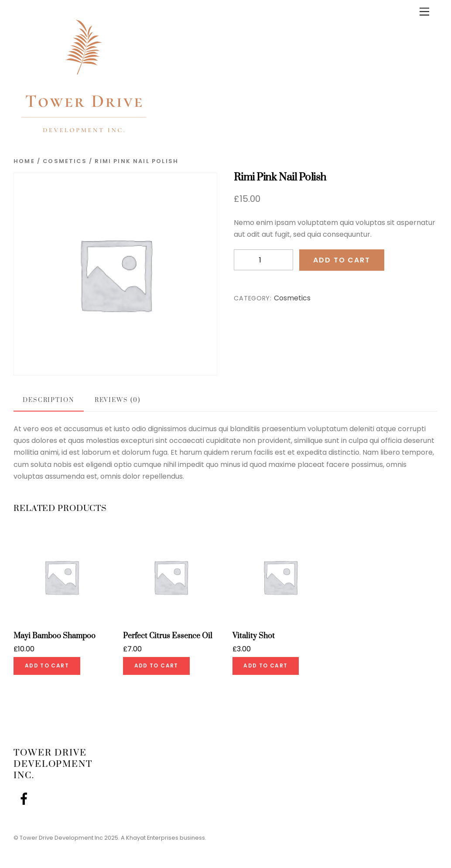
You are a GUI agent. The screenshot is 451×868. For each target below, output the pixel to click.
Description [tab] (49, 400)
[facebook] (26, 799)
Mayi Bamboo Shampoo (55, 636)
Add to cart (342, 260)
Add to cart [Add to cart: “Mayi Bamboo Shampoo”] (47, 665)
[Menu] (424, 12)
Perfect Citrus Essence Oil (168, 636)
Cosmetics (65, 161)
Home (24, 161)
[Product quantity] (263, 260)
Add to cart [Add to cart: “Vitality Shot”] (265, 665)
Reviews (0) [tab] (118, 400)
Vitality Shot (254, 636)
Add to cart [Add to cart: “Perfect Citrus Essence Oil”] (156, 665)
